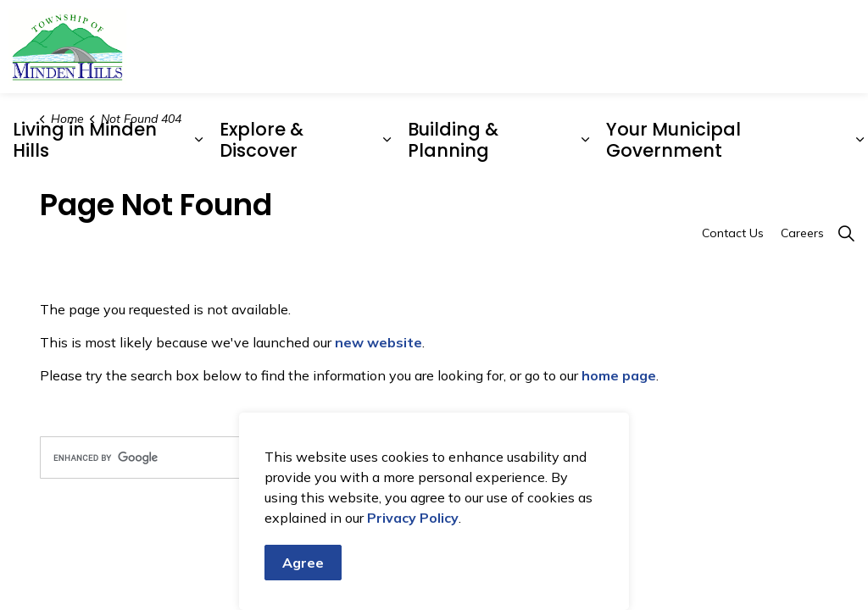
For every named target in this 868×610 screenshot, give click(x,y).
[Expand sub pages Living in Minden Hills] (198, 140)
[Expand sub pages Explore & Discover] (387, 140)
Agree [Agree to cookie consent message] (303, 579)
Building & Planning (453, 140)
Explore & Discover (262, 140)
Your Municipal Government (673, 140)
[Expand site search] (846, 233)
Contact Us (733, 233)
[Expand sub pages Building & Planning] (585, 140)
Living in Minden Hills (85, 140)
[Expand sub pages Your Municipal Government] (860, 140)
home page (619, 375)
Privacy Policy (413, 534)
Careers (802, 233)
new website (378, 342)
